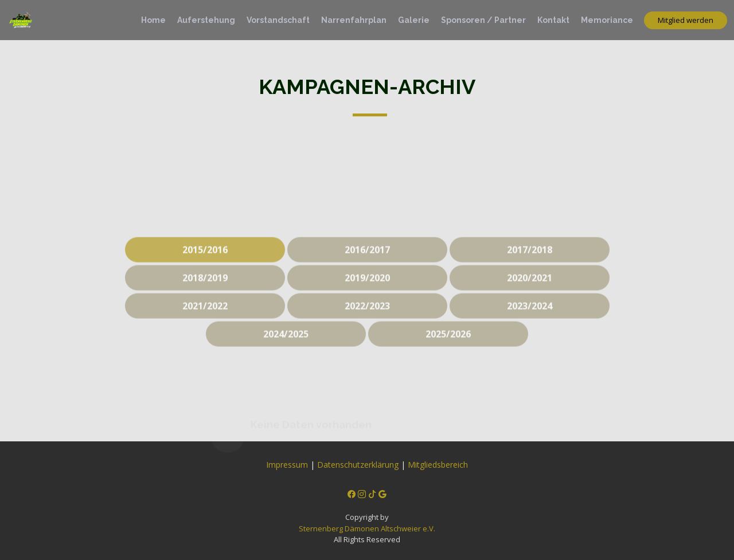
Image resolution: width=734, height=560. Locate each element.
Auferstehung (206, 20)
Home (153, 20)
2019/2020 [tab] (367, 287)
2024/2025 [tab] (286, 343)
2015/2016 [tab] (205, 259)
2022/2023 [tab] (367, 315)
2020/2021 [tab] (530, 287)
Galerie (414, 20)
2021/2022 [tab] (205, 315)
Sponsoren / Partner (483, 20)
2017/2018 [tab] (530, 259)
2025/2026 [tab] (448, 343)
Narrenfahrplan (354, 20)
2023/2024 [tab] (530, 315)
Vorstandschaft (278, 20)
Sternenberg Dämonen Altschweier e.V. (367, 528)
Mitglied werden (686, 20)
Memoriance (607, 20)
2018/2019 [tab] (205, 287)
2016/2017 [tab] (367, 259)
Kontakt (553, 20)
